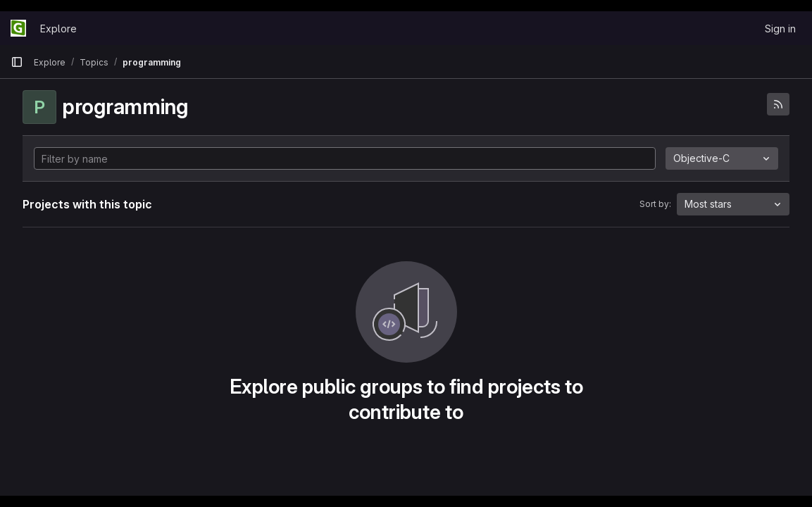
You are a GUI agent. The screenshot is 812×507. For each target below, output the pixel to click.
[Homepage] (18, 28)
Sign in (780, 29)
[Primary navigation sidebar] (17, 62)
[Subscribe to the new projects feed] (778, 104)
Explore (58, 29)
